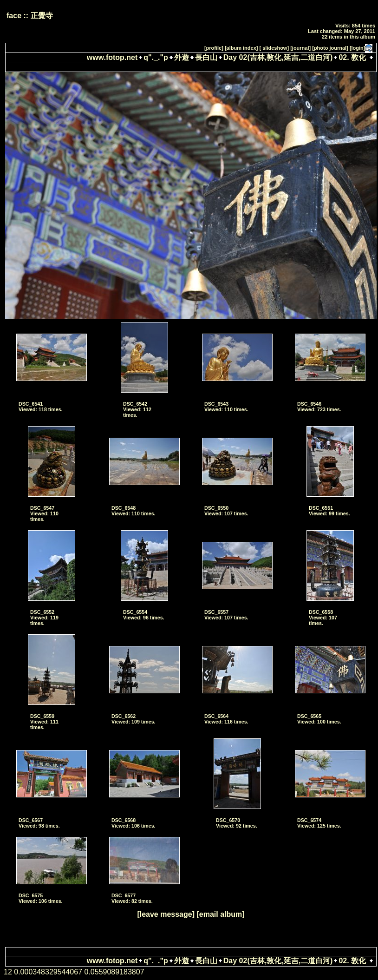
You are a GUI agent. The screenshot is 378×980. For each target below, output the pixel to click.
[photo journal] (330, 48)
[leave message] (166, 914)
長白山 (206, 57)
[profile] (214, 48)
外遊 (182, 57)
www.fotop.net (112, 57)
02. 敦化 (352, 57)
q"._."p (156, 57)
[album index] (241, 48)
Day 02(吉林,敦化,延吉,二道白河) (278, 57)
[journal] (300, 48)
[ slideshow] (274, 48)
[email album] (220, 914)
